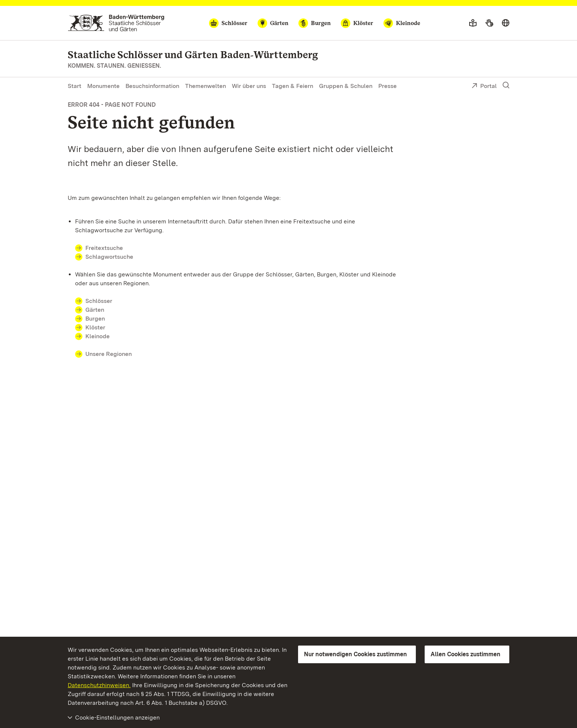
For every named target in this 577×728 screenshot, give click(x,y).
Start (75, 86)
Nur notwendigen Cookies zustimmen (355, 654)
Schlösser (99, 301)
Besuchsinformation (152, 86)
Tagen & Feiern (293, 86)
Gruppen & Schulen (346, 86)
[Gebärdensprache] (489, 23)
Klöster (95, 327)
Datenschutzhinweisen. (99, 685)
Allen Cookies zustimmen (466, 654)
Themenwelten (206, 86)
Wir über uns (249, 86)
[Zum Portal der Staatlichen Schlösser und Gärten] (116, 23)
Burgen (95, 319)
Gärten (95, 310)
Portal (484, 86)
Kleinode (98, 336)
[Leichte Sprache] (473, 23)
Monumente (103, 86)
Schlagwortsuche (109, 257)
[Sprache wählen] (506, 23)
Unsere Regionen (109, 354)
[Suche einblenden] (506, 85)
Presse (387, 86)
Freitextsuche (109, 248)
